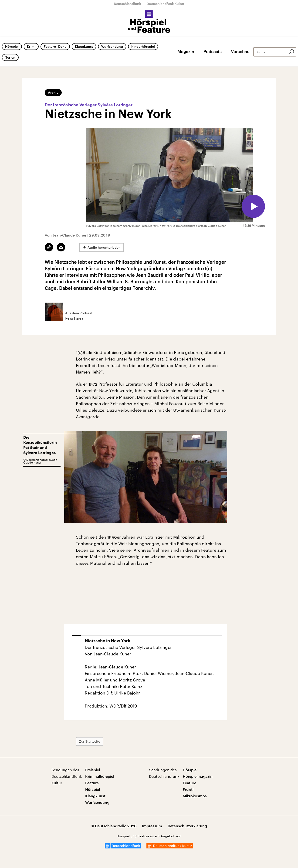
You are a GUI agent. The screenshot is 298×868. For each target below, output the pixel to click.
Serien (10, 57)
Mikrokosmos (195, 796)
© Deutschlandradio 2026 (114, 826)
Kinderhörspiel (143, 46)
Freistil (189, 789)
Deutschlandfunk (127, 4)
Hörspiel (12, 46)
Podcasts (213, 51)
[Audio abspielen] (253, 206)
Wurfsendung (112, 46)
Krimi (31, 46)
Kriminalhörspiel (100, 776)
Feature (92, 783)
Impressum (152, 826)
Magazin (186, 51)
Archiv (53, 92)
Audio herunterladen (104, 247)
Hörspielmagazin (198, 776)
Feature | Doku (55, 46)
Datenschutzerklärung (187, 826)
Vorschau (240, 51)
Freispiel (93, 770)
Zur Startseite (90, 741)
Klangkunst (84, 46)
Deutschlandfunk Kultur (166, 4)
